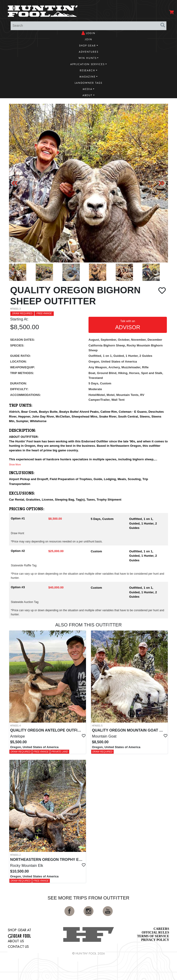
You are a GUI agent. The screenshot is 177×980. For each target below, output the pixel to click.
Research (87, 71)
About (87, 95)
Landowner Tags (88, 83)
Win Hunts (88, 58)
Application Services (87, 64)
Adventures (89, 52)
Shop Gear (87, 46)
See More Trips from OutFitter (89, 898)
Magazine (88, 77)
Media (88, 89)
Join (88, 39)
